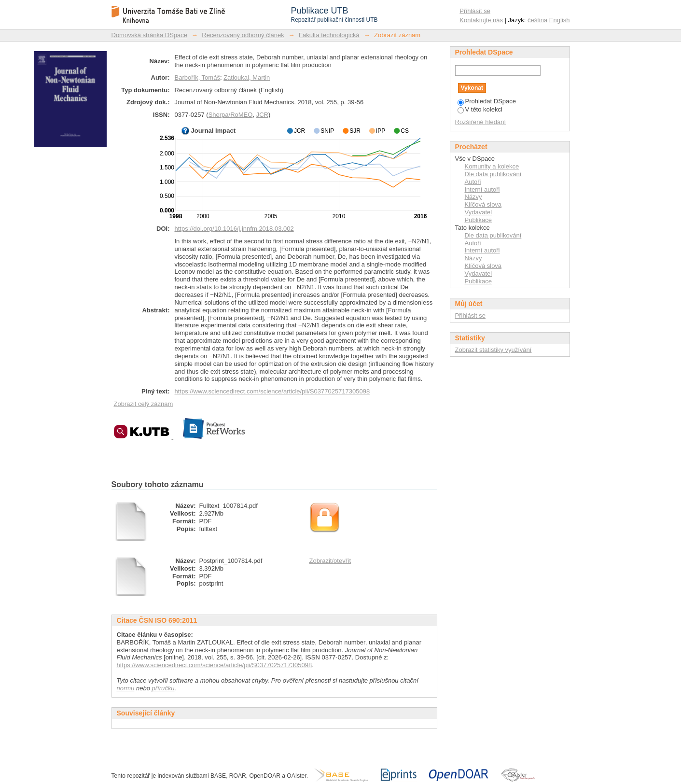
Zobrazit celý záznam (144, 404)
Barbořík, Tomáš (197, 77)
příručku (163, 688)
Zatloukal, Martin (247, 77)
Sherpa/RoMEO (231, 115)
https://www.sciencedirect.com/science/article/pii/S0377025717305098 (272, 391)
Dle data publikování (493, 174)
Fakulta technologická (329, 35)
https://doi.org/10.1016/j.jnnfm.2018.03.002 (234, 229)
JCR (262, 115)
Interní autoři (482, 189)
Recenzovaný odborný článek (243, 35)
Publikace (478, 220)
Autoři (473, 182)
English (560, 20)
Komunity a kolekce (492, 166)
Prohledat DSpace (487, 101)
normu (126, 688)
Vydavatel (479, 212)
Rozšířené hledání (481, 122)
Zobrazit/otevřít (330, 561)
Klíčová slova (483, 204)
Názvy (473, 197)
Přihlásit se (475, 11)
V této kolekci (480, 109)
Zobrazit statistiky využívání (493, 350)
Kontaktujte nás (481, 20)
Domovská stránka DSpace (150, 35)
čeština (537, 20)
